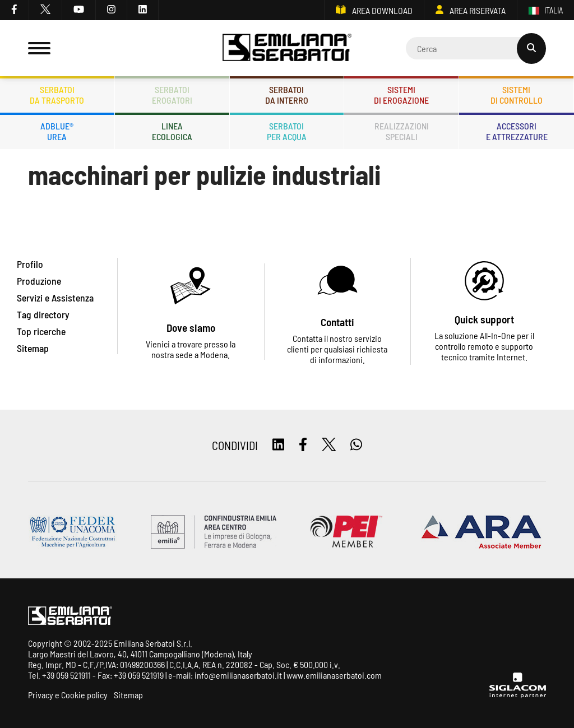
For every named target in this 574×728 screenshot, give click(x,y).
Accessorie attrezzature (517, 131)
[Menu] (39, 48)
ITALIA (546, 10)
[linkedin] (143, 10)
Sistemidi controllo (517, 95)
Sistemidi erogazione (401, 95)
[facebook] (15, 10)
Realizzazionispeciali (402, 131)
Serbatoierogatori (172, 95)
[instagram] (112, 10)
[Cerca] (476, 48)
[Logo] (287, 48)
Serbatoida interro (287, 95)
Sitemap (128, 695)
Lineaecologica (172, 131)
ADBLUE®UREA (57, 131)
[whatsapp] (356, 445)
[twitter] (46, 10)
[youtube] (79, 10)
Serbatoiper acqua (287, 131)
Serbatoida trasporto (57, 95)
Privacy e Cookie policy (68, 695)
